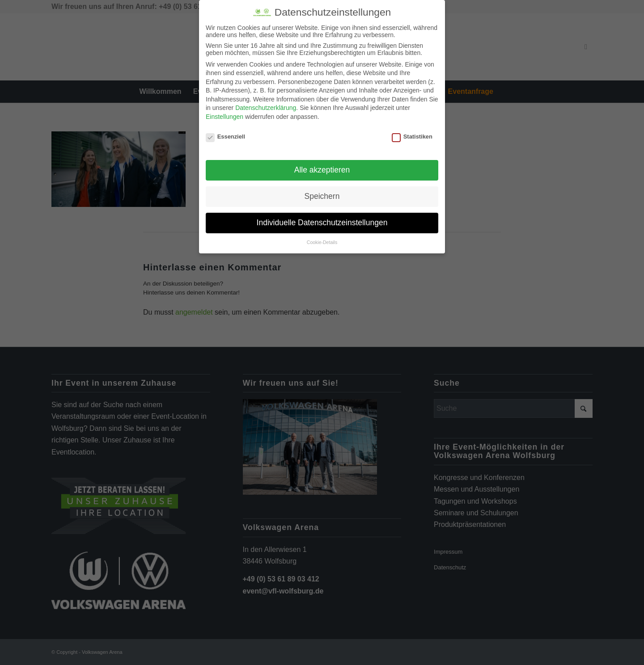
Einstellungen (225, 117)
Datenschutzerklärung (266, 108)
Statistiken (412, 137)
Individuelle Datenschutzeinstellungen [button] (322, 223)
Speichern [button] (322, 196)
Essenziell (225, 137)
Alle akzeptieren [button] (322, 170)
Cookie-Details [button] (322, 242)
